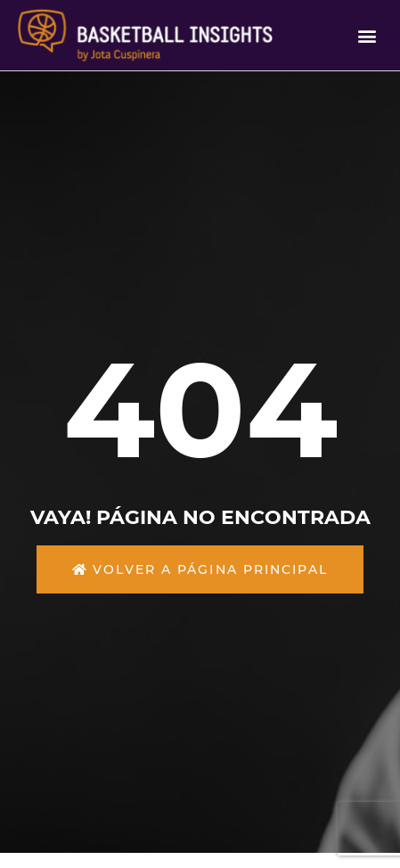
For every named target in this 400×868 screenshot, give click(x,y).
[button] (367, 35)
